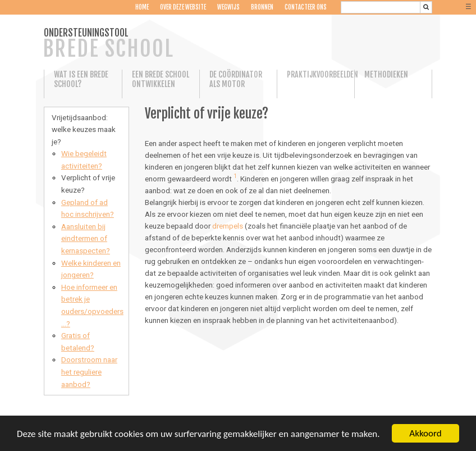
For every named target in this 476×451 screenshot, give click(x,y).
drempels (228, 226)
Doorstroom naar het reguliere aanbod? (89, 372)
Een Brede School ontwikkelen (161, 79)
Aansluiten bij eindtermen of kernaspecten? (86, 238)
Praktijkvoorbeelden (316, 74)
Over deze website (183, 7)
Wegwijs (228, 7)
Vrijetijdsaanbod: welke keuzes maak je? (84, 129)
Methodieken (386, 74)
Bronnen (262, 7)
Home (142, 7)
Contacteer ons (306, 7)
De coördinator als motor (236, 79)
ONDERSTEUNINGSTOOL (108, 44)
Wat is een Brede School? (81, 79)
